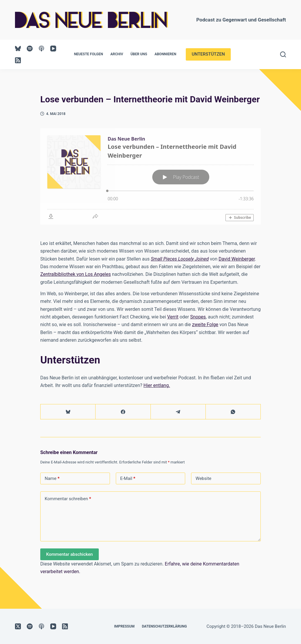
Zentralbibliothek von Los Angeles (76, 274)
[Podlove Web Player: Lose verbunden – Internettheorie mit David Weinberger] (150, 176)
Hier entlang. (157, 385)
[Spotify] (30, 49)
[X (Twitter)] (18, 626)
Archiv (117, 54)
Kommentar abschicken (70, 554)
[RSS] (18, 60)
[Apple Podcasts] (41, 49)
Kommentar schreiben (68, 499)
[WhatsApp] (233, 412)
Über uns (139, 54)
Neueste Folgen (89, 54)
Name (52, 479)
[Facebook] (123, 412)
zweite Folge (205, 324)
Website (203, 478)
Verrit (173, 317)
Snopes (198, 317)
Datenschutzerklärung (164, 626)
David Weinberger (237, 259)
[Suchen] (283, 54)
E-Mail (128, 479)
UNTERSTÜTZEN (208, 54)
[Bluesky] (18, 49)
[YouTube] (53, 49)
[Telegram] (178, 412)
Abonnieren (165, 54)
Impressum (124, 626)
